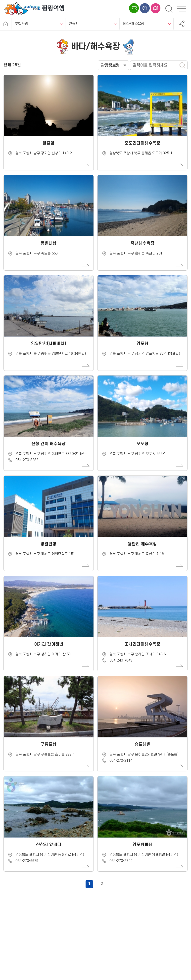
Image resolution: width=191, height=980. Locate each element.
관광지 (74, 24)
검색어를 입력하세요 (98, 61)
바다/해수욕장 (134, 24)
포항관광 (21, 24)
